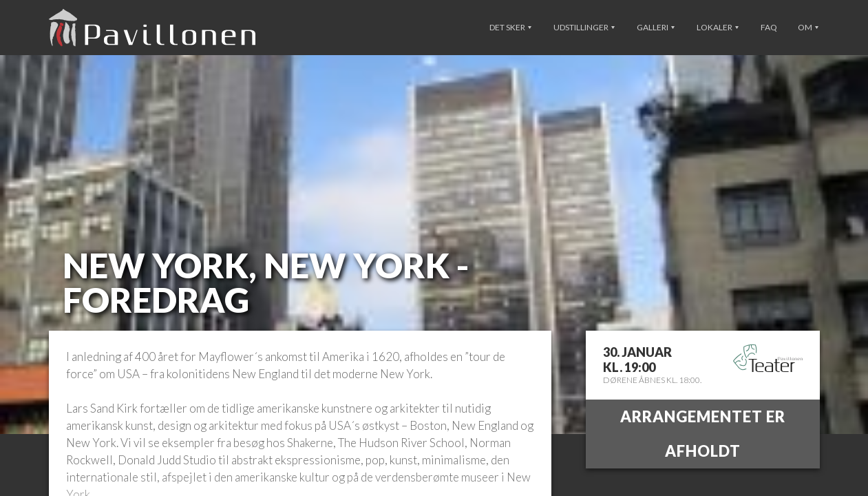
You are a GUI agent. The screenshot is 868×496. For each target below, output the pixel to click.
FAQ (769, 27)
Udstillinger (584, 27)
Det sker (510, 27)
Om (808, 27)
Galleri (656, 27)
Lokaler (718, 27)
